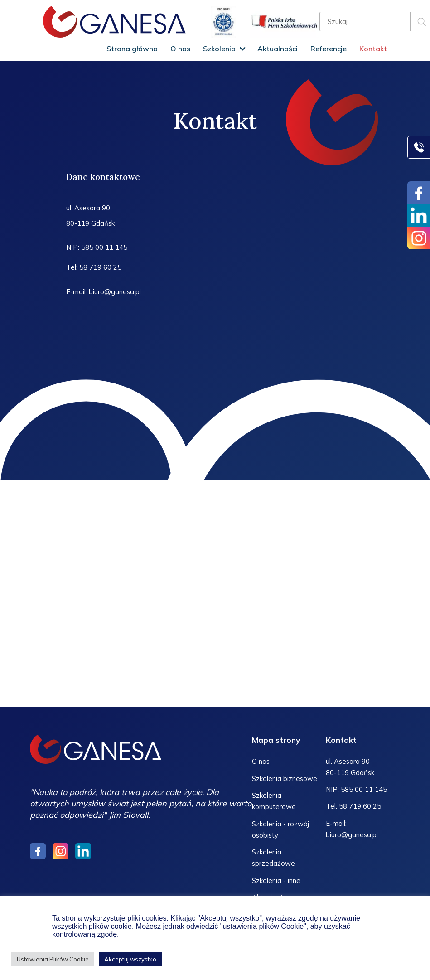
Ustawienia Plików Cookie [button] (53, 959)
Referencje (329, 49)
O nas (180, 49)
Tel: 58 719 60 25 (94, 268)
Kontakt (373, 49)
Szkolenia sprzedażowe (274, 858)
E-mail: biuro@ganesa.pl (104, 292)
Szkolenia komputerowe (274, 801)
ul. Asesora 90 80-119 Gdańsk (91, 216)
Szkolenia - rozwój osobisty (280, 830)
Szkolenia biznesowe (285, 779)
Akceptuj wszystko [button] (130, 959)
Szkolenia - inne (276, 880)
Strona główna (132, 49)
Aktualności (278, 49)
